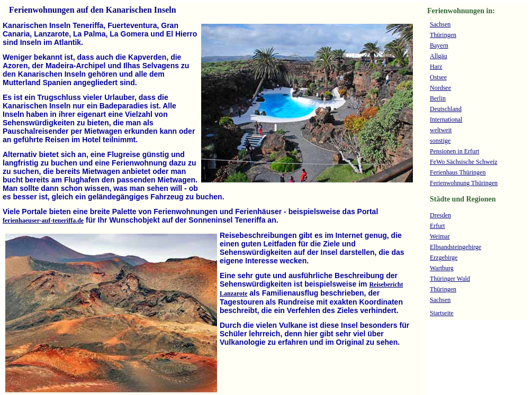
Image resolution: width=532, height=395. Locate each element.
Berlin (438, 98)
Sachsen (440, 24)
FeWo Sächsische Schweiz (464, 162)
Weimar (440, 236)
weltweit (441, 130)
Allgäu (439, 56)
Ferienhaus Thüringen (458, 172)
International (446, 120)
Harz (436, 67)
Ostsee (438, 77)
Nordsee (440, 88)
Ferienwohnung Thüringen (464, 183)
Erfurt (438, 226)
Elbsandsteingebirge (456, 247)
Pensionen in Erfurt (454, 151)
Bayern (439, 45)
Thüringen (443, 35)
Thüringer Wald (450, 279)
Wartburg (442, 268)
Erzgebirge (444, 258)
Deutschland (446, 109)
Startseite (442, 313)
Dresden (440, 215)
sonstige (440, 141)
